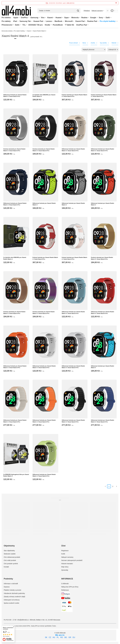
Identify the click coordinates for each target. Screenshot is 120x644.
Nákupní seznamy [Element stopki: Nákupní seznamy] (67, 557)
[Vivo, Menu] (46, 18)
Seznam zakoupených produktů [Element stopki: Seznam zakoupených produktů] (72, 560)
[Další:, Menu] (21, 25)
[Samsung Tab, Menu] (32, 21)
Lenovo (49, 21)
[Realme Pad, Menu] (98, 21)
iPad (15, 21)
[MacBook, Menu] (63, 21)
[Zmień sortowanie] (94, 50)
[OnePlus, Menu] (29, 18)
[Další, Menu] (111, 18)
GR (70, 637)
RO (62, 637)
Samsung (34, 18)
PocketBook (58, 25)
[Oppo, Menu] (70, 18)
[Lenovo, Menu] (53, 21)
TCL (24, 25)
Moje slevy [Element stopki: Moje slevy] (65, 567)
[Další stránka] (117, 486)
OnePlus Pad (82, 25)
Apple (16, 18)
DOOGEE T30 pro (35, 25)
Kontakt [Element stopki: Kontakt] (6, 567)
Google (93, 18)
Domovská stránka (7, 31)
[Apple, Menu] (19, 18)
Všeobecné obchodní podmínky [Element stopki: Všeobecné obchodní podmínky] (14, 593)
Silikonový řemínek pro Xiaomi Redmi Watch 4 (44, 204)
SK (46, 637)
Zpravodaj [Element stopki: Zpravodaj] (65, 570)
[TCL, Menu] (27, 25)
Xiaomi (50, 18)
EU (74, 637)
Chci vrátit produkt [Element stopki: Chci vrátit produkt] (10, 560)
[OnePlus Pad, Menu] (88, 25)
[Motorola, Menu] (80, 18)
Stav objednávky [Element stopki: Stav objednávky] (9, 551)
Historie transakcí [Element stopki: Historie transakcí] (67, 564)
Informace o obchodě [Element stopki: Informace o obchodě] (11, 584)
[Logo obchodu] (16, 11)
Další (108, 18)
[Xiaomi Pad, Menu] (86, 21)
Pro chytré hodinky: (108, 21)
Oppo (66, 18)
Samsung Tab (25, 21)
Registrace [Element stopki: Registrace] (65, 551)
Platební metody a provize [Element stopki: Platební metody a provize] (12, 590)
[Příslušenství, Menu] (13, 25)
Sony (101, 18)
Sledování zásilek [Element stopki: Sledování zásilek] (10, 554)
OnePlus (24, 18)
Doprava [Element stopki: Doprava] (7, 587)
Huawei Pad (38, 21)
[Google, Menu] (97, 18)
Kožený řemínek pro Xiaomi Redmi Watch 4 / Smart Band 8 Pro (74, 96)
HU (54, 637)
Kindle (47, 25)
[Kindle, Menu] (51, 25)
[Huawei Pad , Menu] (44, 21)
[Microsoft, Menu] (74, 21)
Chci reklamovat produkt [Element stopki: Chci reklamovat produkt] (12, 557)
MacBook (58, 21)
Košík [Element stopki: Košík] (63, 554)
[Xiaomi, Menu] (54, 18)
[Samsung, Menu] (39, 18)
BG (66, 637)
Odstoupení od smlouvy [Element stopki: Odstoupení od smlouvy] (12, 600)
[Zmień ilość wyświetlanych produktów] (113, 50)
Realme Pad (92, 21)
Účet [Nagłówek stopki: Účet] (63, 546)
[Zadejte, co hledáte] (59, 11)
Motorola (75, 18)
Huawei (58, 18)
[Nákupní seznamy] (98, 11)
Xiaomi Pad (80, 21)
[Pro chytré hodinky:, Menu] (117, 21)
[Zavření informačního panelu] (116, 3)
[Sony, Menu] (104, 18)
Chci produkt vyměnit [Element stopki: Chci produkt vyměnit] (11, 564)
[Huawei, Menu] (63, 18)
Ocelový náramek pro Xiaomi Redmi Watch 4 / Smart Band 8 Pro (14, 150)
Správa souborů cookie (11, 603)
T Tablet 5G (69, 25)
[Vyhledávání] (78, 11)
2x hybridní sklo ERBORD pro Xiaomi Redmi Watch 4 (44, 96)
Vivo (43, 18)
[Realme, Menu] (88, 18)
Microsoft (69, 21)
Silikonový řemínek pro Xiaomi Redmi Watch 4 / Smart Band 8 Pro (15, 96)
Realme (84, 18)
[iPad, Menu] (18, 21)
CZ (50, 637)
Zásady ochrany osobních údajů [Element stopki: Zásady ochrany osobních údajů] (14, 597)
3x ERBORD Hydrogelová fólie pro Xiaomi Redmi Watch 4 (16, 475)
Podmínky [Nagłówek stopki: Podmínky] (8, 579)
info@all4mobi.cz (23, 620)
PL (58, 637)
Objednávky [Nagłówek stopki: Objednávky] (9, 546)
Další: (17, 25)
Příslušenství (7, 25)
